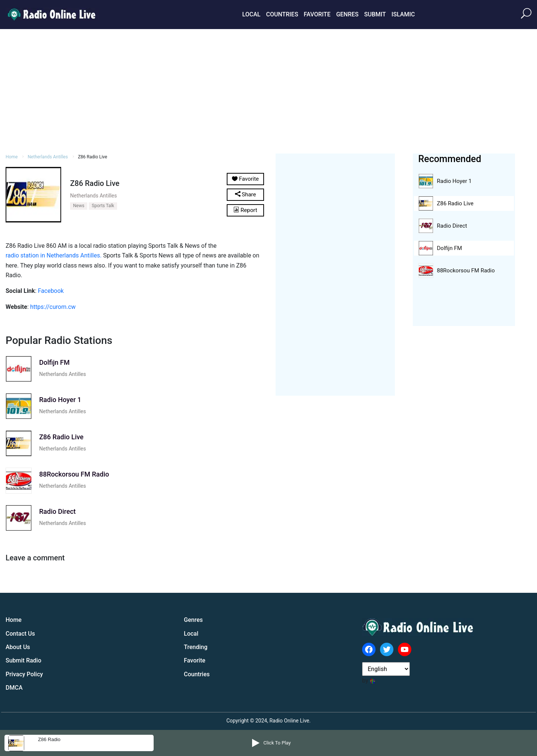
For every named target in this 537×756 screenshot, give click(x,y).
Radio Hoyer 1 (454, 181)
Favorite (317, 14)
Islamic (403, 14)
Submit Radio (23, 660)
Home (12, 157)
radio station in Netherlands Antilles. (54, 255)
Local (252, 14)
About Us (18, 647)
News (79, 206)
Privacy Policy (24, 674)
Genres (347, 14)
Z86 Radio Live (455, 203)
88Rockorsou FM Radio (466, 271)
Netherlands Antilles (48, 157)
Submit (375, 14)
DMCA (14, 688)
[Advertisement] (268, 90)
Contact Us (20, 634)
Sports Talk (103, 206)
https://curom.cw (53, 307)
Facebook (51, 291)
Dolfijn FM (450, 248)
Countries (282, 14)
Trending (196, 647)
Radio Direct (452, 226)
